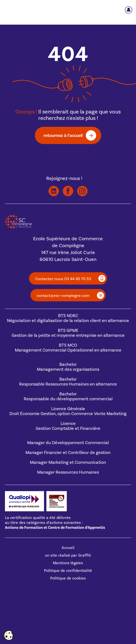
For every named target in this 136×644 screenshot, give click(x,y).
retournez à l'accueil (63, 135)
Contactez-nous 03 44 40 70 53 (63, 279)
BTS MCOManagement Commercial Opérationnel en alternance (68, 348)
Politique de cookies (68, 578)
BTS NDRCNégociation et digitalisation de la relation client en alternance (68, 318)
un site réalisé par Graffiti (68, 555)
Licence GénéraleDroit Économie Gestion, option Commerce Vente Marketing (68, 411)
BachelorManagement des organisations (68, 367)
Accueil (68, 548)
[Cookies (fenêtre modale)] (9, 636)
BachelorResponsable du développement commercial (68, 396)
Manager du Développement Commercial (68, 443)
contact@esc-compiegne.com (63, 296)
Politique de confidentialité (68, 571)
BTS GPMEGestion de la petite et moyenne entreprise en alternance (68, 333)
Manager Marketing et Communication (68, 462)
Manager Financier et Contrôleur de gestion (68, 453)
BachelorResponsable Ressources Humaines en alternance (68, 382)
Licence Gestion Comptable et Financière (68, 426)
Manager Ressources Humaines (68, 472)
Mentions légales (68, 563)
